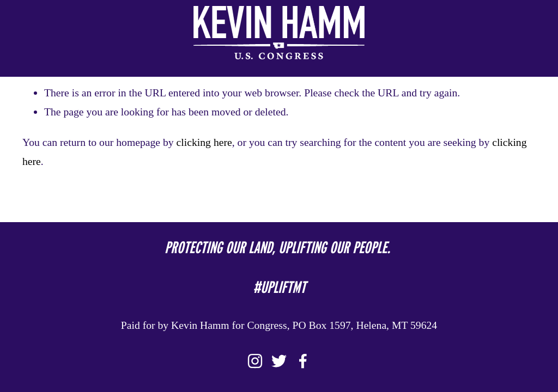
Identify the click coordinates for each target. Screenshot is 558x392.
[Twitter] (279, 361)
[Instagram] (255, 361)
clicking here (204, 142)
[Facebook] (303, 361)
